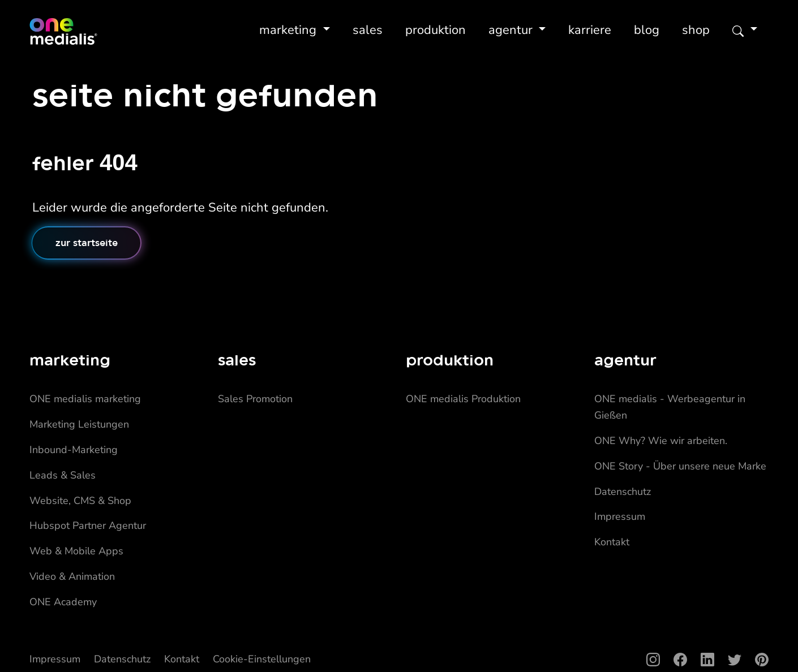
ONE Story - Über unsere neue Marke (680, 466)
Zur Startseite (87, 243)
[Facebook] (673, 659)
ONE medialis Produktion (463, 399)
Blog (647, 30)
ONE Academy (63, 602)
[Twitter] (728, 659)
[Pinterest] (755, 659)
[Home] (63, 32)
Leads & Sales (63, 475)
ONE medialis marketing (85, 399)
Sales (368, 30)
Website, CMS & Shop (80, 501)
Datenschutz (623, 492)
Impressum (620, 516)
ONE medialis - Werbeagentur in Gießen (670, 407)
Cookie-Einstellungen (262, 659)
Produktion (436, 30)
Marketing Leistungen (79, 424)
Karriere (590, 30)
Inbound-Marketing (74, 450)
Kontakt (612, 542)
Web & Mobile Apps (76, 551)
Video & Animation (72, 576)
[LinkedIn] (701, 659)
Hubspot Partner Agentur (88, 525)
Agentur (512, 30)
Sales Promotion (255, 399)
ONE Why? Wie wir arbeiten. (661, 441)
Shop (696, 30)
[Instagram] (646, 659)
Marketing (289, 30)
